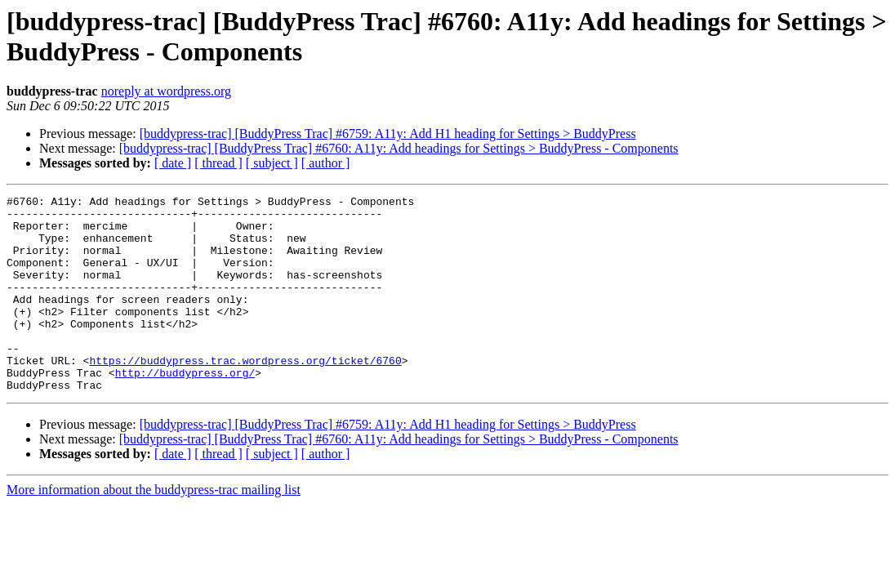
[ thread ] (218, 163)
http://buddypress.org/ (185, 409)
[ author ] (326, 163)
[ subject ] (272, 163)
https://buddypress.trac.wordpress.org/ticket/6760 (245, 394)
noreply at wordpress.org (166, 91)
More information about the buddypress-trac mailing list (154, 529)
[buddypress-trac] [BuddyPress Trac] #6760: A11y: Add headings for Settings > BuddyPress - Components (399, 148)
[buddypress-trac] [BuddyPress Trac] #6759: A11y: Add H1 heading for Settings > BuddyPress (388, 134)
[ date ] (173, 163)
